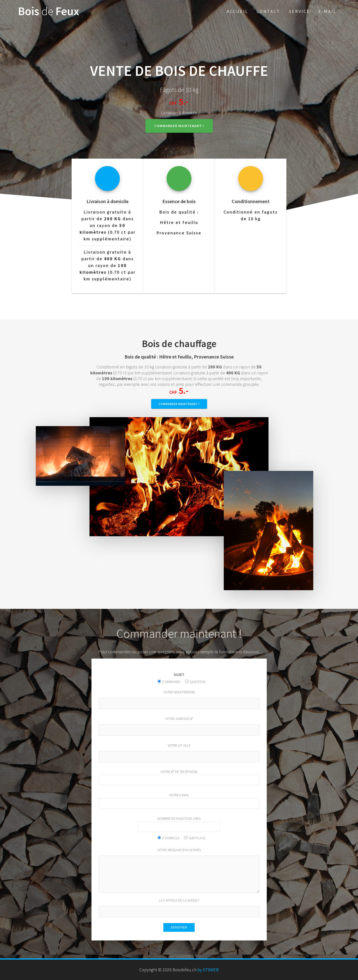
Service (299, 11)
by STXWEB (208, 970)
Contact (268, 11)
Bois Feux (49, 11)
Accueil (237, 11)
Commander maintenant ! (179, 126)
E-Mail (327, 11)
